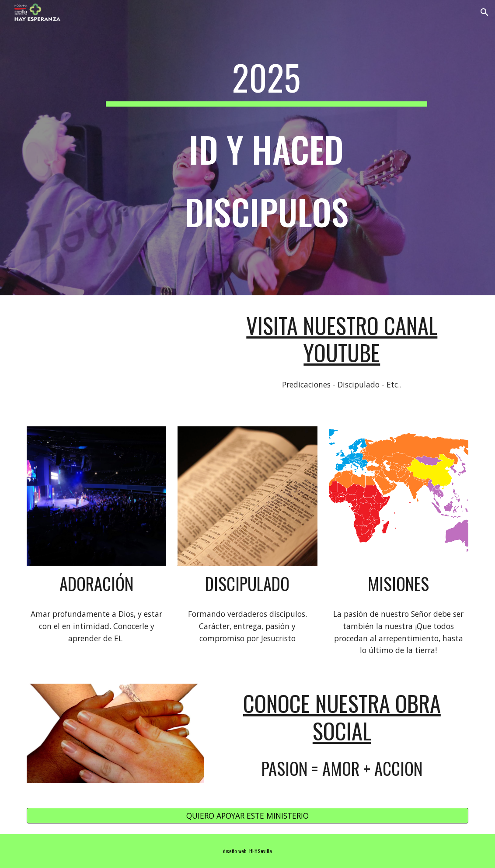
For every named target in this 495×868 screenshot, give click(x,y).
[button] (485, 12)
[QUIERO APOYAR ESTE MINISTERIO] (247, 815)
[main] (267, 148)
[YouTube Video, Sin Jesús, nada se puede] (115, 356)
